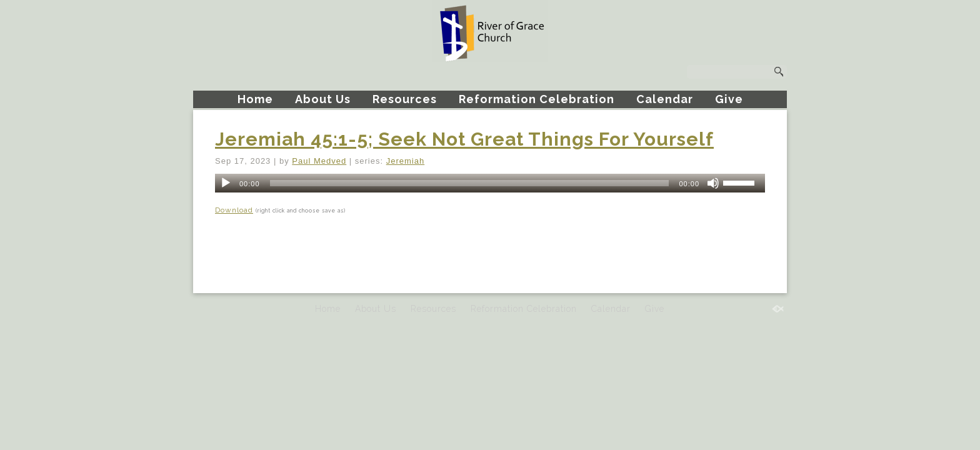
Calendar (665, 99)
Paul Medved (319, 161)
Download (234, 210)
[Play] (226, 183)
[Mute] (713, 183)
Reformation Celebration (537, 99)
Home (255, 99)
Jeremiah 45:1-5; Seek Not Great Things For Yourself (464, 139)
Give (729, 99)
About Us (323, 99)
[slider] (470, 183)
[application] (490, 183)
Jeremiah (405, 161)
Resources (405, 99)
